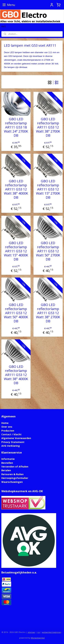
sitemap (31, 632)
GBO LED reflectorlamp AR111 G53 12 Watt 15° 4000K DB (16, 251)
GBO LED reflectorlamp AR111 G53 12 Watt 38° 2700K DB (48, 127)
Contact (6, 434)
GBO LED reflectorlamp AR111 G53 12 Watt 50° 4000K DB (16, 313)
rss (38, 632)
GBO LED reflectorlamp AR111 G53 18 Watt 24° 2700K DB (16, 127)
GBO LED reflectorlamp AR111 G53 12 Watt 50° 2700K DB (48, 251)
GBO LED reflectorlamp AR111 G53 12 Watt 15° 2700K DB (48, 189)
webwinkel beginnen (52, 632)
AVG (4, 26)
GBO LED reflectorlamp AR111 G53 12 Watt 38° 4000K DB (16, 189)
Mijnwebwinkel (38, 638)
